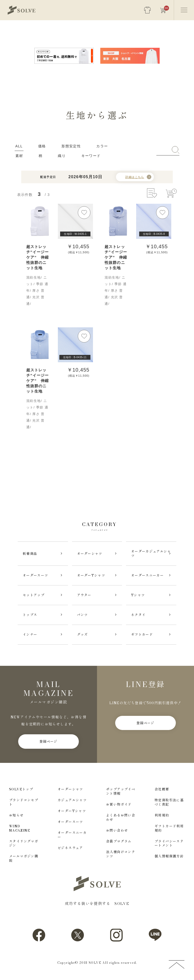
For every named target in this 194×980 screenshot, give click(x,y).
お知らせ (16, 815)
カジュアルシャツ (72, 800)
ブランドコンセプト (24, 802)
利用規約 (162, 815)
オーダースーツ (70, 822)
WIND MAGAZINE (20, 828)
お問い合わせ (117, 830)
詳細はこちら (135, 177)
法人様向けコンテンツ (121, 854)
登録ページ (48, 741)
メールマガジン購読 (24, 858)
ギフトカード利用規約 (169, 828)
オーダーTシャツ (72, 811)
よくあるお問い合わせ (121, 817)
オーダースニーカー (72, 835)
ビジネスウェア (70, 848)
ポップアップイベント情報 (121, 791)
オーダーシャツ (70, 789)
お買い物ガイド (119, 804)
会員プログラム (119, 841)
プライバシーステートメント (169, 844)
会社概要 (162, 789)
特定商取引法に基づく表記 (169, 802)
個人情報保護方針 (169, 856)
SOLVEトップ (21, 789)
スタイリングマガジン (24, 844)
